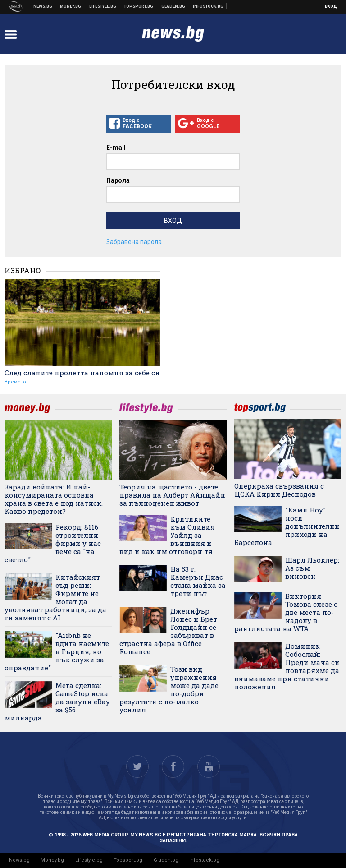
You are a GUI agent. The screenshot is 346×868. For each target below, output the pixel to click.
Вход (331, 6)
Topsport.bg (128, 860)
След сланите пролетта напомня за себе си (82, 373)
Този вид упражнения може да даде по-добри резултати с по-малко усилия (169, 689)
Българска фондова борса (208, 6)
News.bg (19, 860)
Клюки (103, 6)
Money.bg (52, 860)
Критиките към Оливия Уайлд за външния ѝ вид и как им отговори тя (167, 535)
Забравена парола (134, 242)
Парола (118, 180)
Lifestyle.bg (89, 860)
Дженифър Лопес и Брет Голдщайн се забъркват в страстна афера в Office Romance (168, 631)
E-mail (116, 148)
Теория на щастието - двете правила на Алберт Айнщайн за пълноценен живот (172, 495)
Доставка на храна (173, 6)
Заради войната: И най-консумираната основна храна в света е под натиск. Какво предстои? (54, 499)
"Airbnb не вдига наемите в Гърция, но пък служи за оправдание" (57, 651)
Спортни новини (139, 6)
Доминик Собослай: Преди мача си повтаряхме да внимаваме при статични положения (287, 666)
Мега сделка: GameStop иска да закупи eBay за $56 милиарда (57, 702)
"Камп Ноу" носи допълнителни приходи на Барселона (287, 526)
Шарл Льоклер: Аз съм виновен (312, 568)
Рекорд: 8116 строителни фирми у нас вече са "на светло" (53, 543)
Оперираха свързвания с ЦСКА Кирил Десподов (279, 490)
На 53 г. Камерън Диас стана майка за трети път (198, 581)
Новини (43, 6)
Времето (15, 382)
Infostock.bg (204, 860)
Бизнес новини (71, 6)
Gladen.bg (166, 860)
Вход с (139, 124)
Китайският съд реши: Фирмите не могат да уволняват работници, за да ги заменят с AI (55, 597)
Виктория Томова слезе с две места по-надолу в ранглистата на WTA (286, 612)
